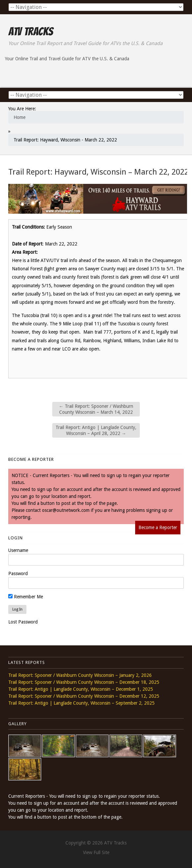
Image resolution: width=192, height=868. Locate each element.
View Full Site (96, 852)
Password (18, 573)
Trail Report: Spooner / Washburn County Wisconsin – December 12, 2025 (84, 696)
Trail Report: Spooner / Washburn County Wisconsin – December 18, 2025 (84, 682)
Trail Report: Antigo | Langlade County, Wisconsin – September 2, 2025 (81, 703)
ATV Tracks (31, 31)
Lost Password (23, 622)
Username (18, 550)
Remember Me (26, 597)
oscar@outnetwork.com (66, 510)
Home (19, 117)
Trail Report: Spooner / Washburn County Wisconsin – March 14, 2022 (96, 409)
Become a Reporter (158, 527)
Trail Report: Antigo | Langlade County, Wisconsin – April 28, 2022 (96, 430)
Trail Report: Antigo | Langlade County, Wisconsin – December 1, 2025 (81, 689)
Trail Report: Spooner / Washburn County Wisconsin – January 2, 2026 (80, 675)
